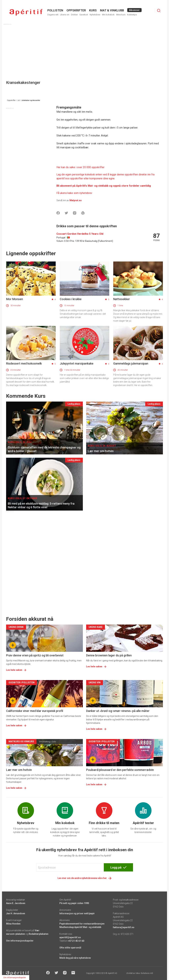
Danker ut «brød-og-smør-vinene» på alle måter (118, 711)
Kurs (93, 10)
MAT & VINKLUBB (112, 10)
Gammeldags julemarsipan (131, 363)
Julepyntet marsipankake (77, 363)
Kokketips (132, 15)
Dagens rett (53, 15)
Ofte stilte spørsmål (70, 948)
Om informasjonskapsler (20, 941)
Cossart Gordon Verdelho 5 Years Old (80, 234)
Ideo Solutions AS (144, 973)
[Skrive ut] (83, 213)
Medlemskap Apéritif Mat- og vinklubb (80, 927)
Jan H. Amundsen (16, 913)
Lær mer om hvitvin (19, 770)
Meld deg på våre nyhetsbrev (75, 958)
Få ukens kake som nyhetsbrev (74, 193)
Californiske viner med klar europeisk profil (35, 711)
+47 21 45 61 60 (76, 941)
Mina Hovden (13, 924)
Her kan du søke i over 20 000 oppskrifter (80, 167)
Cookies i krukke (71, 299)
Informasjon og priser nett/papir (77, 913)
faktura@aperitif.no (124, 927)
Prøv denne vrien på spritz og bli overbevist (35, 655)
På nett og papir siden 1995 (74, 903)
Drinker (74, 15)
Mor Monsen (15, 299)
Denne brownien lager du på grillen (109, 655)
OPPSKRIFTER (76, 10)
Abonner (134, 10)
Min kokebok (108, 15)
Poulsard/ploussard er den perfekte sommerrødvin (120, 770)
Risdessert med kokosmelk (24, 363)
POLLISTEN (55, 10)
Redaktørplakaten (39, 934)
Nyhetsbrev (95, 15)
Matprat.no (76, 200)
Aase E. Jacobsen (16, 903)
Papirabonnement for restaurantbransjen (82, 924)
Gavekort (84, 15)
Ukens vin (65, 15)
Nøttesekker (122, 299)
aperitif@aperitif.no (70, 937)
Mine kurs (121, 15)
